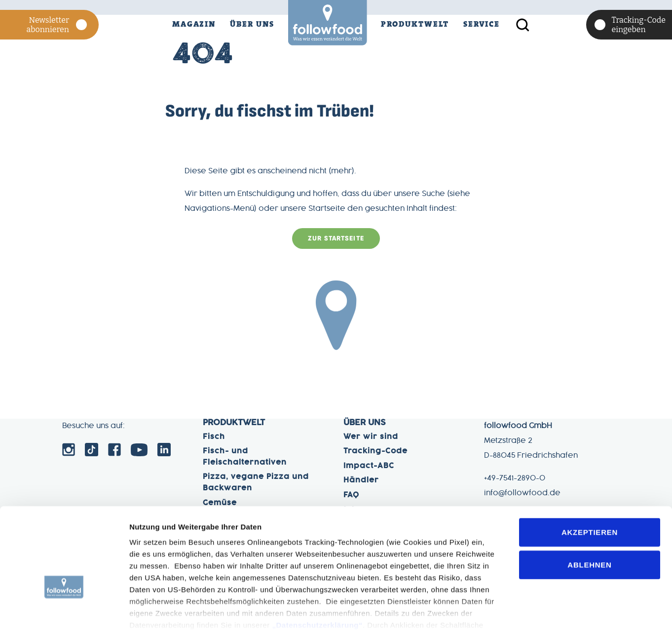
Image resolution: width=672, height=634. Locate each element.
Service (482, 24)
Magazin (194, 24)
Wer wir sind (371, 437)
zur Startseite (336, 239)
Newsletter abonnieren (58, 25)
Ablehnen (589, 500)
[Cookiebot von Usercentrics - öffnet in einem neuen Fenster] (64, 615)
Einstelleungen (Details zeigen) (185, 614)
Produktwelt (415, 24)
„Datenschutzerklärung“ (317, 561)
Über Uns (252, 24)
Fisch (214, 437)
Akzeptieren (590, 468)
